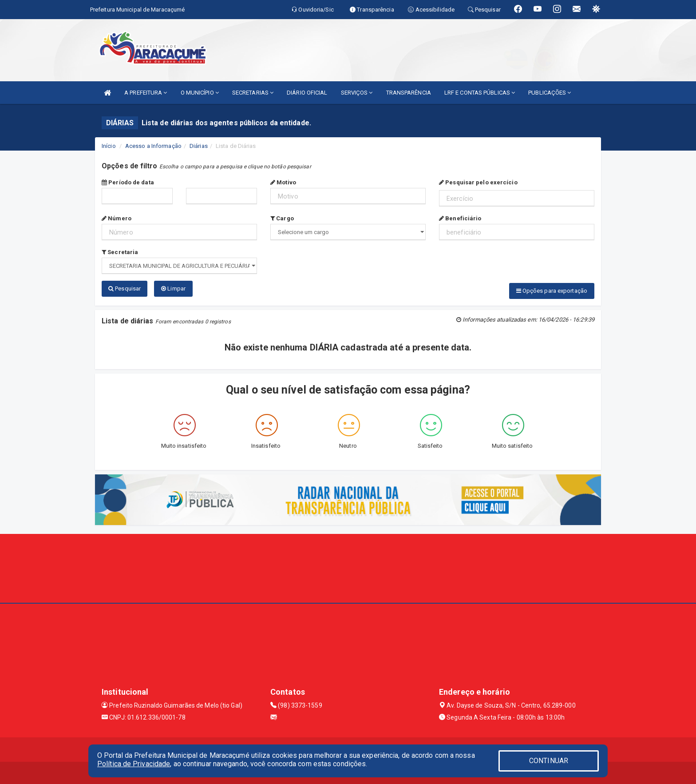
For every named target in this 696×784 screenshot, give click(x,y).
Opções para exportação (552, 291)
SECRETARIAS (253, 93)
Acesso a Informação (153, 146)
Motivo (283, 182)
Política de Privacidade (134, 764)
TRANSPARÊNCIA (409, 93)
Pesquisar (125, 289)
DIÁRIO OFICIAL (307, 93)
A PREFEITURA (146, 93)
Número (117, 218)
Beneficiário (460, 218)
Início (109, 146)
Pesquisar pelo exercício (478, 182)
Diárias (199, 146)
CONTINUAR (549, 761)
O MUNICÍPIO (200, 93)
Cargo (282, 218)
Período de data (128, 182)
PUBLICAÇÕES (550, 93)
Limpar (173, 289)
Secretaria (120, 252)
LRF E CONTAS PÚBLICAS (480, 93)
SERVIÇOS (357, 93)
